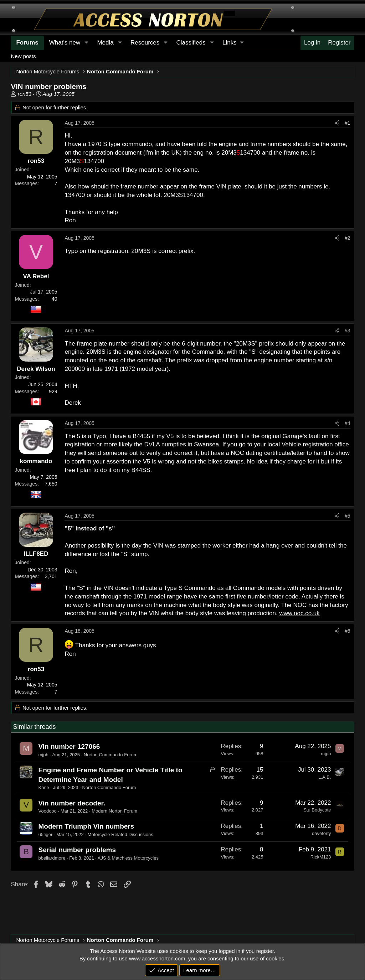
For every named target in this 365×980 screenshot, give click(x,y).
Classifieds (191, 43)
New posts (23, 56)
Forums (27, 43)
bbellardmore (52, 858)
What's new (65, 43)
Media (105, 43)
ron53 (25, 94)
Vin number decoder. (72, 803)
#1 (348, 123)
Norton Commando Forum (111, 755)
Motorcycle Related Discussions (120, 834)
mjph (43, 755)
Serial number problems (77, 850)
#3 (348, 331)
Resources (145, 43)
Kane (43, 787)
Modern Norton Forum (114, 811)
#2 (348, 238)
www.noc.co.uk (299, 613)
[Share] (337, 123)
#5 (348, 516)
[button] (233, 43)
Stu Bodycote (317, 810)
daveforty (321, 833)
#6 (348, 631)
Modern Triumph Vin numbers (86, 826)
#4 (348, 423)
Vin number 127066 (69, 746)
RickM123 (321, 857)
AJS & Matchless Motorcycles (128, 858)
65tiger (45, 834)
